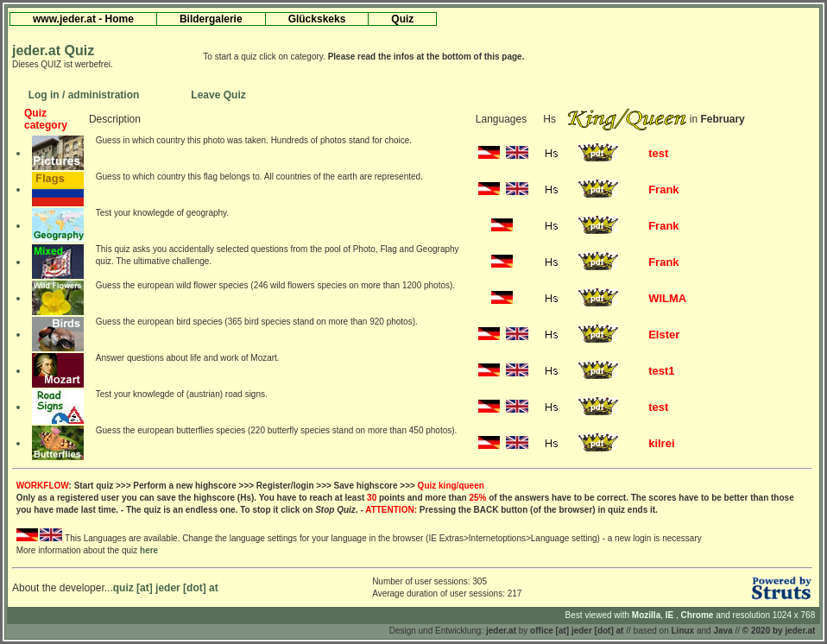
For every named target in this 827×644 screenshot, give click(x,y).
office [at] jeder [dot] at (577, 631)
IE (671, 615)
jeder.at (501, 631)
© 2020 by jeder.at (779, 631)
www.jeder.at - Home (83, 19)
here (149, 550)
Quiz (402, 19)
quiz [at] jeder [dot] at (166, 588)
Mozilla (646, 615)
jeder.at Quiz (53, 51)
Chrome (699, 615)
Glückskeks (317, 19)
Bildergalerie (211, 19)
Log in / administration (84, 95)
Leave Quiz (218, 95)
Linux (683, 631)
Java (723, 631)
